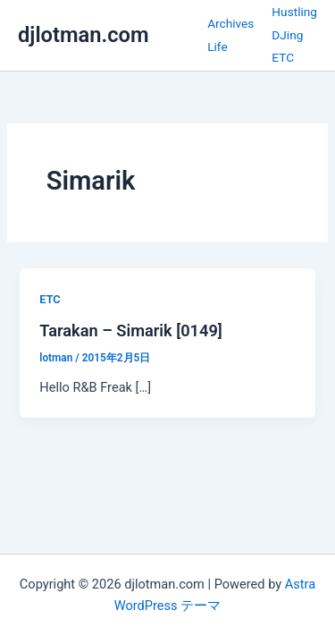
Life (218, 47)
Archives (230, 23)
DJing (287, 35)
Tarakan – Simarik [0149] (131, 330)
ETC (283, 57)
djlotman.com (84, 35)
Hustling (294, 12)
